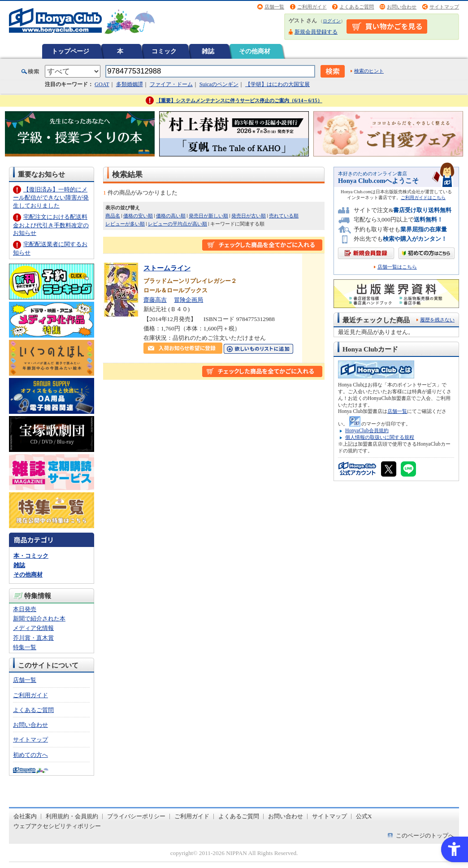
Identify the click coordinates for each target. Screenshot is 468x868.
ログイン (332, 21)
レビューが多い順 (125, 224)
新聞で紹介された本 (39, 618)
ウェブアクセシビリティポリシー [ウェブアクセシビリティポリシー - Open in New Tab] (57, 826)
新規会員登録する (316, 32)
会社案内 (25, 816)
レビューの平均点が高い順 (178, 224)
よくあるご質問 (357, 7)
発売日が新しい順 (208, 216)
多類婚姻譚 (130, 84)
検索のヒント (369, 71)
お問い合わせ (402, 7)
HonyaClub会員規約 (367, 430)
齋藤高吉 (155, 300)
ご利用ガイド (312, 7)
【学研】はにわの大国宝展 (277, 84)
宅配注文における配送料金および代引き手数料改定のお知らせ (51, 225)
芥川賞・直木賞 (33, 638)
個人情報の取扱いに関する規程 (380, 437)
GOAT (102, 84)
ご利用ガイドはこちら (423, 197)
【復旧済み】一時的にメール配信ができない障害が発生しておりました (51, 197)
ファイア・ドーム (171, 84)
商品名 (113, 216)
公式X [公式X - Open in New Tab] (364, 816)
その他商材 (255, 51)
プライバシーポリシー (136, 816)
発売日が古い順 (249, 216)
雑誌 (208, 51)
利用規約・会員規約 (72, 816)
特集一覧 (25, 647)
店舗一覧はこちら (397, 267)
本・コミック (31, 556)
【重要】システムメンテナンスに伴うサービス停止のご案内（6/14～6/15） (239, 100)
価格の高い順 (171, 216)
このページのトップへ (425, 835)
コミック (164, 51)
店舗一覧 (274, 7)
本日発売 (25, 609)
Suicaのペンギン (219, 84)
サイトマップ (444, 7)
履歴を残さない (437, 320)
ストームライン (167, 268)
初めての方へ (30, 755)
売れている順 (284, 216)
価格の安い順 (138, 216)
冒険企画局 (188, 300)
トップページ (70, 51)
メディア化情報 (33, 628)
